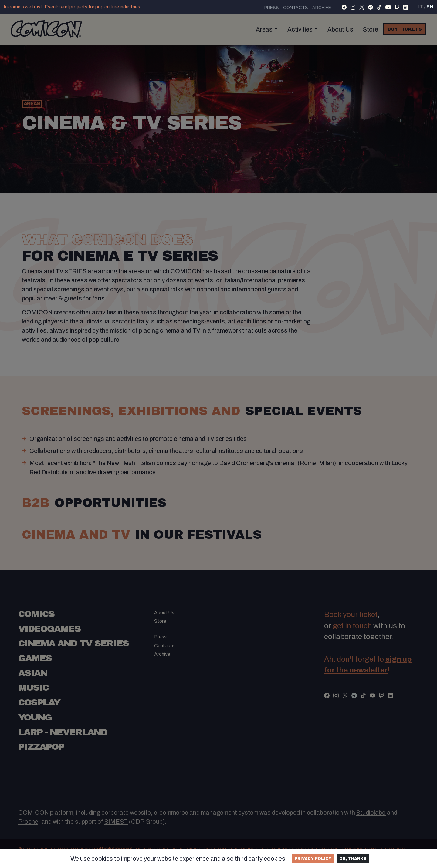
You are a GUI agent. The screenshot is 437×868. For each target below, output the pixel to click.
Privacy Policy (313, 859)
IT (421, 7)
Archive (322, 8)
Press (272, 8)
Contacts (296, 8)
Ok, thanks (353, 859)
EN (430, 7)
